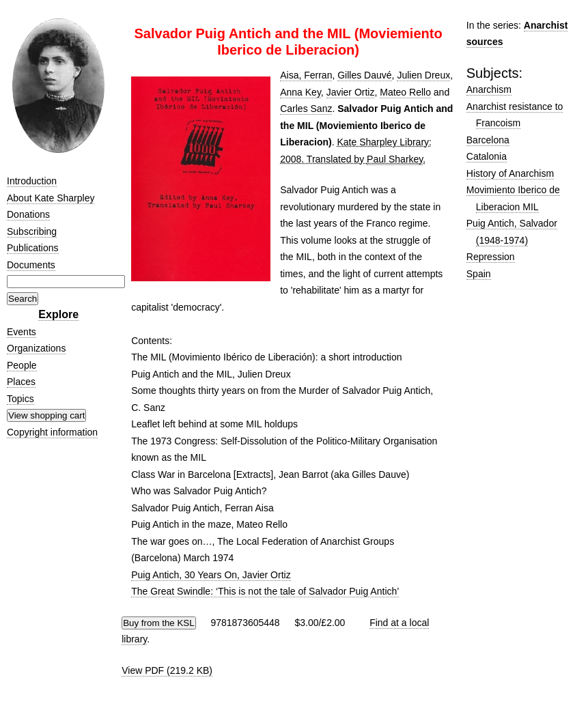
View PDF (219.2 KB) (167, 670)
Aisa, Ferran (306, 75)
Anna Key (300, 92)
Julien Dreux (423, 75)
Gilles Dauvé (364, 75)
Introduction (32, 181)
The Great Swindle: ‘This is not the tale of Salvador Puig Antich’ (265, 591)
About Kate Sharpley (51, 198)
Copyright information (52, 432)
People (22, 365)
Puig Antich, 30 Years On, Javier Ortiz (211, 575)
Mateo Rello (405, 92)
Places (21, 382)
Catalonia (487, 156)
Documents (31, 265)
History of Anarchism (510, 173)
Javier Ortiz (351, 92)
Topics (20, 399)
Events (22, 332)
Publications (33, 248)
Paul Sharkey (395, 159)
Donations (28, 214)
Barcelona (488, 140)
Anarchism (489, 89)
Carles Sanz (306, 109)
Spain (479, 274)
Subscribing (32, 231)
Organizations (36, 348)
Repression (491, 257)
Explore (58, 314)
